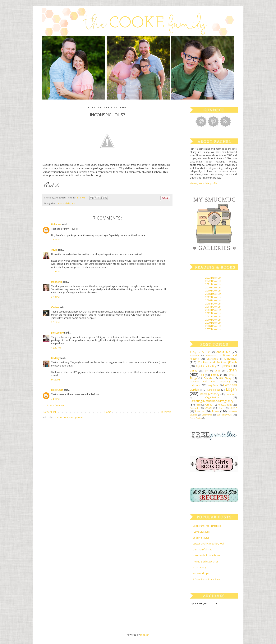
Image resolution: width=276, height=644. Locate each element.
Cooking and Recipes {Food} (217, 362)
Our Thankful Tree (202, 550)
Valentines (207, 415)
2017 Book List (213, 297)
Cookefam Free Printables (207, 526)
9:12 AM (55, 380)
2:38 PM (55, 240)
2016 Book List (213, 300)
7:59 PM (55, 399)
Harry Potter (213, 385)
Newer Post (50, 412)
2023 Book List (213, 278)
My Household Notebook (206, 555)
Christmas (230, 359)
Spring (233, 408)
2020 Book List (213, 288)
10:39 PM (56, 348)
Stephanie (57, 282)
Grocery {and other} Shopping (210, 382)
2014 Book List (213, 307)
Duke (217, 371)
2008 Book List (213, 326)
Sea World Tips (201, 573)
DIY (207, 371)
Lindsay (55, 358)
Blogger (145, 635)
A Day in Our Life (200, 352)
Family (215, 375)
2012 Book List (213, 313)
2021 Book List (213, 284)
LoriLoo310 (57, 333)
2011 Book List (213, 316)
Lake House (214, 390)
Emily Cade (57, 390)
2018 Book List (213, 294)
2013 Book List (213, 310)
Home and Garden (65, 203)
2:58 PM (55, 297)
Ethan (232, 370)
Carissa (55, 307)
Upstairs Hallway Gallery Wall (208, 544)
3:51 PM (55, 322)
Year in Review (196, 418)
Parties (208, 405)
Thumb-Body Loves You (206, 562)
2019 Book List (213, 291)
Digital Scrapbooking (206, 366)
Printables (195, 408)
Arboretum (195, 355)
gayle (54, 250)
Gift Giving (225, 378)
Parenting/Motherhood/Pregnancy (212, 401)
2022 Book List (213, 281)
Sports (222, 408)
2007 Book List (213, 329)
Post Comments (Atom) (70, 417)
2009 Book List (213, 323)
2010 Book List (213, 320)
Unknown (56, 224)
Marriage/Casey (209, 394)
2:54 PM (55, 271)
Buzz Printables (201, 538)
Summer (200, 411)
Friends (208, 378)
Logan (231, 389)
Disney (193, 371)
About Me (223, 352)
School (208, 408)
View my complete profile (204, 183)
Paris (198, 405)
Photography (225, 405)
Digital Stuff (226, 366)
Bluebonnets (211, 355)
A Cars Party (199, 568)
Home (108, 412)
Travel (216, 411)
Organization (212, 397)
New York (232, 394)
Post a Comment (56, 405)
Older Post (165, 412)
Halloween (195, 385)
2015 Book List (213, 304)
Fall (202, 375)
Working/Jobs (224, 415)
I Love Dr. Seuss (201, 532)
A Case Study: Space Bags (206, 579)
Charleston (212, 359)
